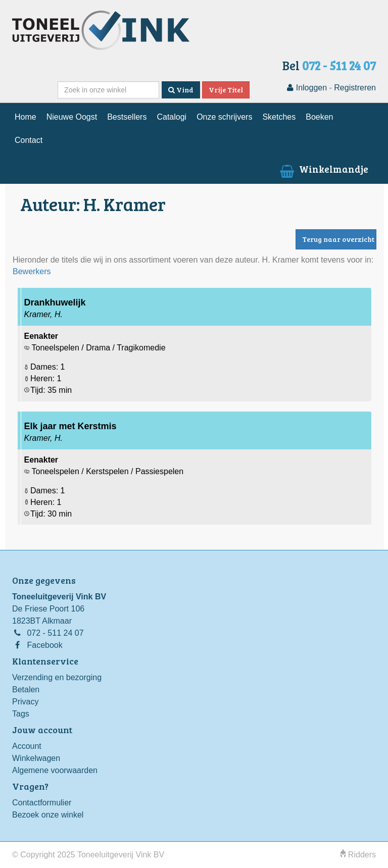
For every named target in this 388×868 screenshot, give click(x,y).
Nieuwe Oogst (72, 117)
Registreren (355, 88)
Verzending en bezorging (57, 677)
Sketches (279, 117)
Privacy (25, 702)
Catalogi (172, 117)
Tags (21, 714)
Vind (181, 90)
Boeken (319, 117)
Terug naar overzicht (338, 239)
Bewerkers (32, 271)
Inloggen (307, 88)
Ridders (358, 855)
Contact (29, 140)
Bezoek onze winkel (48, 815)
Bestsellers (127, 117)
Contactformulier (42, 803)
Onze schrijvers (224, 117)
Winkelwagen (36, 758)
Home (26, 117)
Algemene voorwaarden (55, 770)
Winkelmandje (323, 169)
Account (27, 746)
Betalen (26, 690)
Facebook (44, 645)
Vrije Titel (226, 90)
